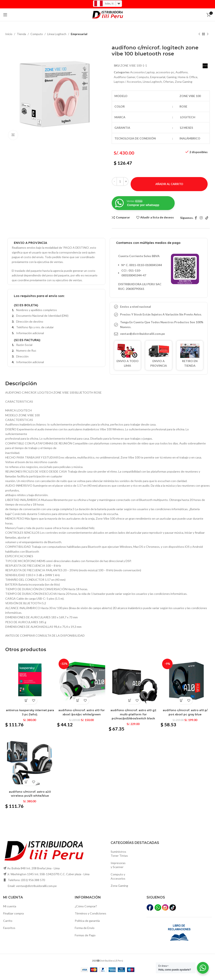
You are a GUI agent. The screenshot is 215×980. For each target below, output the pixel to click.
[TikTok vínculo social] (207, 222)
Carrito (8, 924)
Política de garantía (87, 924)
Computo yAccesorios (118, 880)
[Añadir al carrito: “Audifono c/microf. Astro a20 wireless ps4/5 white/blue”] (26, 786)
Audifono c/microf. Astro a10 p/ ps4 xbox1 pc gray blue (186, 716)
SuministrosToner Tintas (119, 857)
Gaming (172, 77)
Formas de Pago (85, 939)
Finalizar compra (13, 917)
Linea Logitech (57, 34)
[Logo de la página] (107, 14)
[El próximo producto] (208, 34)
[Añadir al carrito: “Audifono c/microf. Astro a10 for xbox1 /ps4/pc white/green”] (78, 704)
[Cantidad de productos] (120, 186)
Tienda (21, 34)
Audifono (182, 72)
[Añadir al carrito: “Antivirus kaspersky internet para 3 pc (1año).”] (26, 704)
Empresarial (79, 34)
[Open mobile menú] (5, 15)
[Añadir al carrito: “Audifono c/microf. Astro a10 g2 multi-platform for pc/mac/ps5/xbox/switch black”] (130, 704)
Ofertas (178, 82)
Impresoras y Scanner (118, 869)
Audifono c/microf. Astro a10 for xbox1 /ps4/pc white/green (81, 716)
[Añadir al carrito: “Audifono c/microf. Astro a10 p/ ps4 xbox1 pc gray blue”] (182, 704)
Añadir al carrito (169, 189)
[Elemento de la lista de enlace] (159, 339)
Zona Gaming (119, 890)
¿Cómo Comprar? (86, 910)
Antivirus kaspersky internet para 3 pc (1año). (29, 716)
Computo (37, 34)
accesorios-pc (165, 72)
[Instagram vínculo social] (201, 222)
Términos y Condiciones (90, 917)
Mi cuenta (10, 910)
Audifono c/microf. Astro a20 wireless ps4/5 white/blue (29, 797)
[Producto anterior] (199, 34)
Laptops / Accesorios (137, 82)
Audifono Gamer (125, 77)
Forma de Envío (85, 932)
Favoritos (9, 932)
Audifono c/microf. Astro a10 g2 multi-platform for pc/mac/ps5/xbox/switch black (134, 718)
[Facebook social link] (196, 222)
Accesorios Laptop (142, 72)
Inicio (9, 34)
